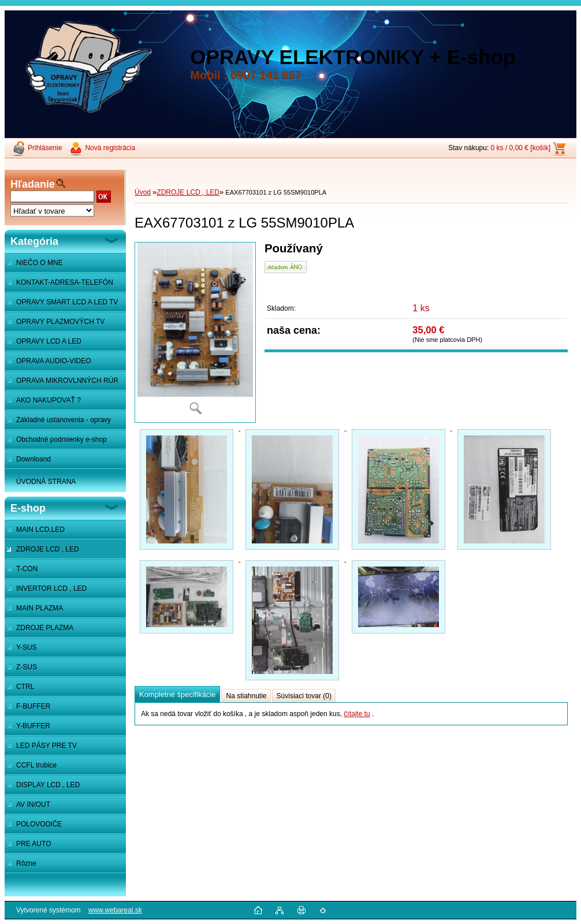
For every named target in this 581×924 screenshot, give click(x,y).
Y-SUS (27, 647)
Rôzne (26, 863)
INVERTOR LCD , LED (51, 588)
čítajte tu (357, 714)
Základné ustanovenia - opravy (64, 420)
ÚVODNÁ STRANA (46, 482)
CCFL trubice (36, 765)
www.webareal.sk (115, 910)
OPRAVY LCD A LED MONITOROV (43, 344)
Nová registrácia (110, 148)
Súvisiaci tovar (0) (304, 696)
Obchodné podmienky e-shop (62, 439)
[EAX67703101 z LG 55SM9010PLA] (195, 332)
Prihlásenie (45, 148)
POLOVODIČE (39, 824)
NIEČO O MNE (40, 263)
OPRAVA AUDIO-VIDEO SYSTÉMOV (48, 364)
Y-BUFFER (33, 726)
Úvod (143, 192)
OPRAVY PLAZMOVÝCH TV (60, 322)
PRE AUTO (33, 844)
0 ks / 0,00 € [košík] (521, 148)
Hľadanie (33, 184)
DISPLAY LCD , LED (48, 785)
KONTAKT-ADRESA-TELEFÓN (65, 282)
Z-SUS (27, 667)
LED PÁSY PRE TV (46, 746)
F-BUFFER (33, 706)
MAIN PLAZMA (40, 608)
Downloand (33, 459)
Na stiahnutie (246, 696)
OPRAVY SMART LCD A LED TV (67, 302)
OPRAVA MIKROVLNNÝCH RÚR (67, 381)
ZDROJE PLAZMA (45, 628)
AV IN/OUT (33, 804)
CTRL (25, 687)
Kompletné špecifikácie (177, 694)
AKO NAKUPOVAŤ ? (49, 400)
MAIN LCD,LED (40, 530)
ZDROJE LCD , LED (48, 549)
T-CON (27, 569)
